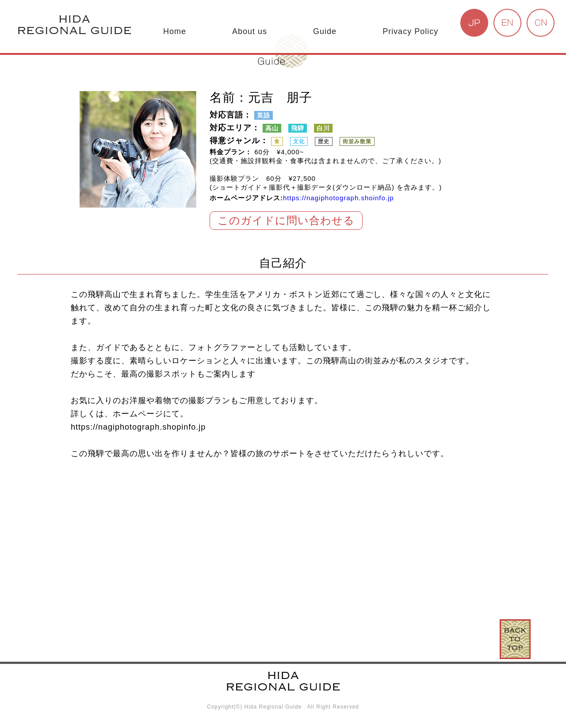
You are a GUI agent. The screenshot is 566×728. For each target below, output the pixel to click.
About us (250, 31)
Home (175, 31)
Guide (325, 31)
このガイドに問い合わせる (286, 220)
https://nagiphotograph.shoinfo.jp (338, 198)
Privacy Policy (410, 31)
